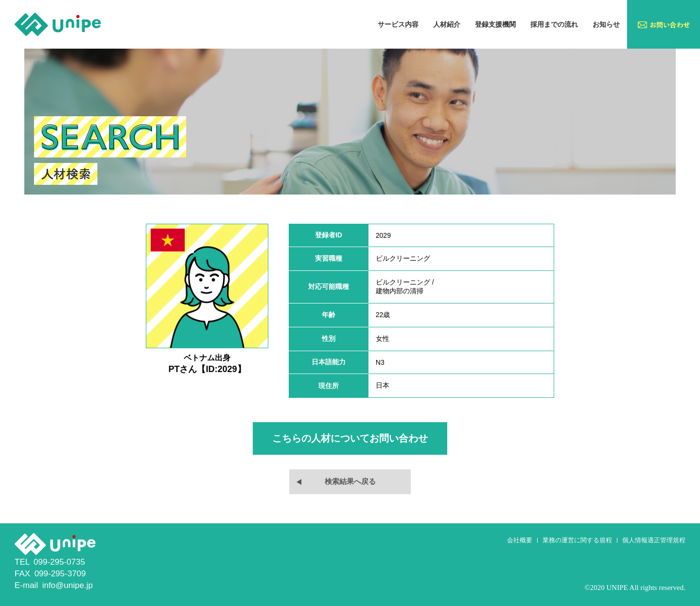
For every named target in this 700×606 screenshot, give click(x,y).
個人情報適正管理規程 (654, 540)
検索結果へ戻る (350, 481)
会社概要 (520, 540)
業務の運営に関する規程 (577, 540)
